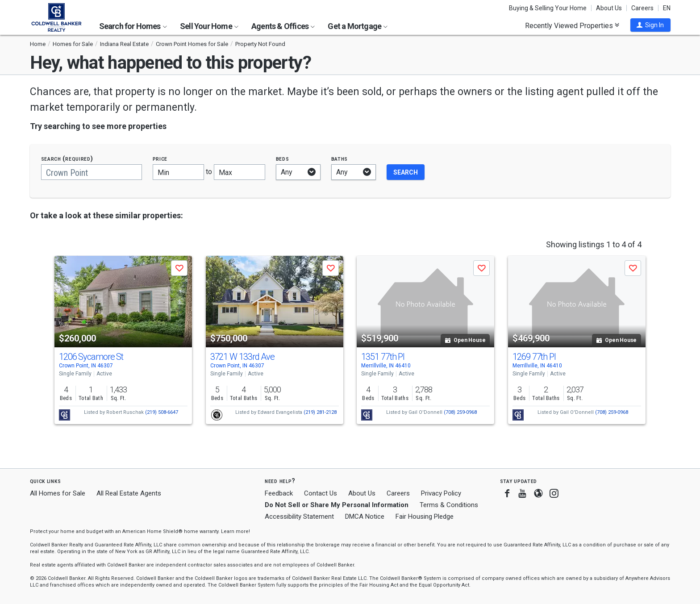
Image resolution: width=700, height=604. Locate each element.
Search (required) (67, 159)
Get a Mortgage (358, 26)
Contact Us (321, 493)
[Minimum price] (178, 172)
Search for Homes (133, 26)
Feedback (279, 494)
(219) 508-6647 (162, 412)
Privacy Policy (441, 493)
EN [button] (667, 8)
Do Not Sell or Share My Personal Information (337, 505)
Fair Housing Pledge (425, 517)
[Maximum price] (240, 172)
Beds (283, 159)
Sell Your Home (209, 26)
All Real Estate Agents (129, 493)
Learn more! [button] (235, 531)
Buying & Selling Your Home (548, 8)
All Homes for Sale (58, 493)
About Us (609, 8)
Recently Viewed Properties (572, 25)
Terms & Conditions (449, 505)
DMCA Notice (365, 517)
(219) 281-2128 (320, 412)
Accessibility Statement (299, 517)
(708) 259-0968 (460, 412)
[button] (650, 25)
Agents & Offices (283, 26)
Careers (642, 8)
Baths (340, 159)
